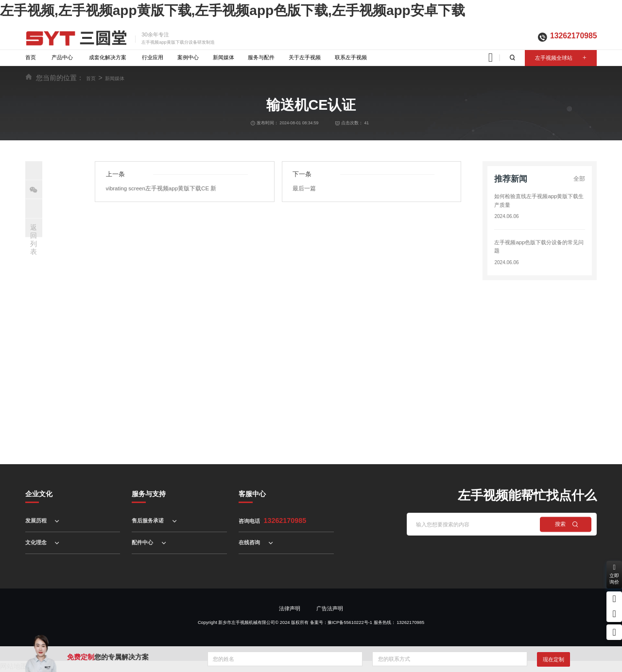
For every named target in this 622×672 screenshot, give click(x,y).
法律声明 (290, 608)
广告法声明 (330, 608)
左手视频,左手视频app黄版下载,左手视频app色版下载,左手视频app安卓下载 (233, 10)
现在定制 (553, 659)
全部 (580, 179)
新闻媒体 (224, 57)
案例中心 (188, 57)
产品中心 (62, 57)
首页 (31, 57)
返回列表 (34, 239)
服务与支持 (149, 494)
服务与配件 (261, 57)
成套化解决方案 (108, 57)
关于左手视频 (305, 57)
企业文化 (39, 494)
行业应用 (153, 57)
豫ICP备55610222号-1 (350, 622)
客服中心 (252, 494)
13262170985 (573, 36)
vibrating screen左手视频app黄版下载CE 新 (159, 187)
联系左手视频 (351, 57)
